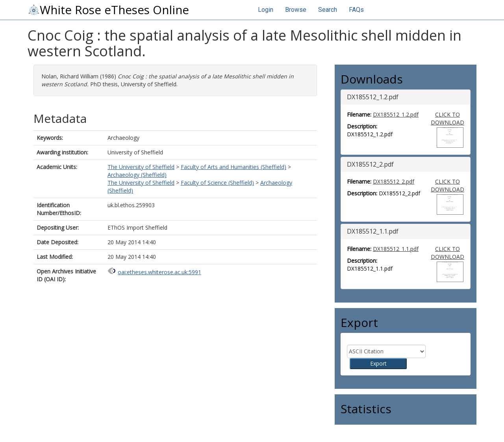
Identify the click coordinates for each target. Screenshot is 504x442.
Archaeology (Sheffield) (137, 175)
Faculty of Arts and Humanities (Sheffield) (233, 167)
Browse (296, 10)
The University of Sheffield (141, 167)
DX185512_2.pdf (394, 181)
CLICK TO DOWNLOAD (447, 118)
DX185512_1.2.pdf (396, 114)
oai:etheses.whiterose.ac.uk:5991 (159, 272)
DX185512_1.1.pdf (396, 249)
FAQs (356, 10)
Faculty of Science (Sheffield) (217, 183)
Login (266, 10)
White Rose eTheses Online (108, 10)
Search (328, 10)
